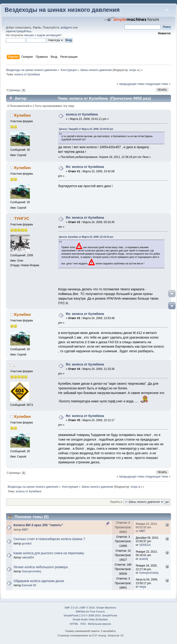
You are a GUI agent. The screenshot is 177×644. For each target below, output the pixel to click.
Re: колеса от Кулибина (85, 167)
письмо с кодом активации (42, 35)
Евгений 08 (29, 585)
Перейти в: (116, 502)
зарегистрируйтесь (19, 31)
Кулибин (22, 115)
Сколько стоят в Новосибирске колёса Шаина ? (49, 539)
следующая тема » (158, 84)
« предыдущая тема (130, 84)
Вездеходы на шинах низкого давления (62, 10)
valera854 (28, 557)
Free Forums (97, 612)
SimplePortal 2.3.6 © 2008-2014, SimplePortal (90, 615)
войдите (66, 28)
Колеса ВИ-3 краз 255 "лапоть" (38, 525)
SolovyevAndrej (31, 571)
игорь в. (134, 70)
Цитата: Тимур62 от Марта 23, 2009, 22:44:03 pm (86, 129)
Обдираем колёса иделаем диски (39, 581)
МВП (25, 530)
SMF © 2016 (87, 608)
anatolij (144, 559)
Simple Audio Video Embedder (90, 619)
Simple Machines (106, 608)
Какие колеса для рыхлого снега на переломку (49, 553)
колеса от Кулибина (82, 114)
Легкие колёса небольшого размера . (41, 567)
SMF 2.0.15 (71, 608)
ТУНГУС (22, 219)
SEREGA (145, 545)
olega (143, 587)
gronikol (27, 544)
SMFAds (81, 612)
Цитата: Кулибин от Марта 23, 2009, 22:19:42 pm (86, 237)
